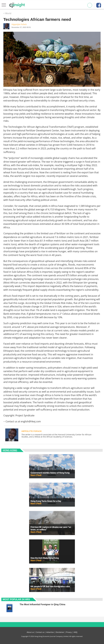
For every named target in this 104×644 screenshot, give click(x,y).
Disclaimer (60, 632)
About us (30, 632)
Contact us (40, 632)
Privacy (69, 632)
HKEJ (75, 632)
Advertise (50, 632)
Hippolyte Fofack (19, 24)
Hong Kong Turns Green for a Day (46, 501)
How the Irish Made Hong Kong (45, 558)
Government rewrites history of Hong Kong (50, 473)
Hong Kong (10, 450)
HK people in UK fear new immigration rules (50, 586)
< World (7, 13)
